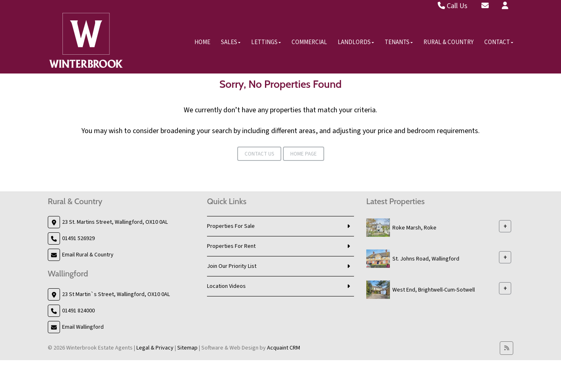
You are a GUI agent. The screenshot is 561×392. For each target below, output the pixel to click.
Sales (231, 42)
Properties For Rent (231, 246)
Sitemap (187, 348)
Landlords (356, 42)
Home (202, 42)
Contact (499, 42)
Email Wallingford (83, 327)
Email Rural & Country (88, 255)
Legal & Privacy (155, 348)
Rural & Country (449, 42)
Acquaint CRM (284, 348)
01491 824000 (78, 311)
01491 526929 (78, 238)
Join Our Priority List (232, 266)
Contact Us (259, 154)
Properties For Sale (231, 226)
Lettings (266, 42)
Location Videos (226, 286)
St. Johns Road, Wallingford (426, 259)
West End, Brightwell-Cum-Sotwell (434, 290)
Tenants (399, 42)
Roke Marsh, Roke (414, 228)
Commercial (309, 42)
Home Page (304, 154)
